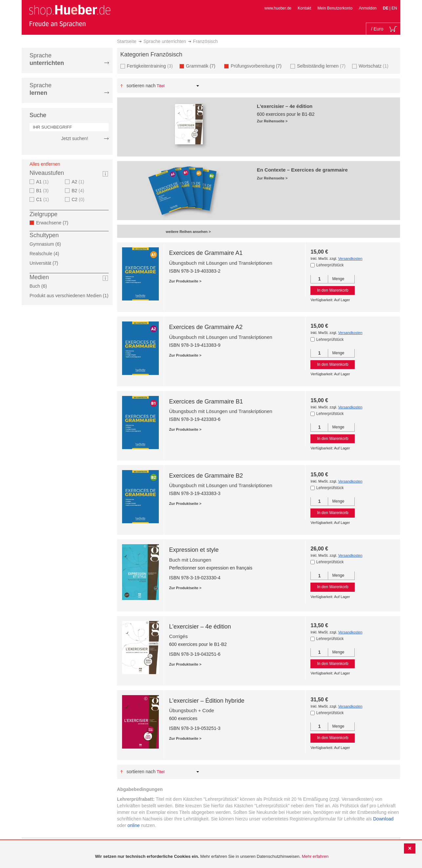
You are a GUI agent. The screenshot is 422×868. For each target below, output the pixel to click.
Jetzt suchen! (75, 138)
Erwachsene (54, 223)
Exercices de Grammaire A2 (206, 327)
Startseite (127, 41)
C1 (43, 199)
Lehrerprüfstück (330, 265)
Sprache (47, 59)
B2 (79, 191)
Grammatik (203, 66)
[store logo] (70, 16)
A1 (43, 182)
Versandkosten (350, 258)
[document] (212, 857)
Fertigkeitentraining (151, 66)
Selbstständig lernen (322, 66)
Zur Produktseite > (185, 281)
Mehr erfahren (315, 856)
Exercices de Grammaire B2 (206, 476)
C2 (79, 199)
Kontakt (304, 8)
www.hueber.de (278, 8)
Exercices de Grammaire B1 (206, 402)
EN (394, 8)
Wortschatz (374, 66)
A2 (79, 182)
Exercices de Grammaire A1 (206, 253)
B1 (43, 191)
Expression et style (194, 550)
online (133, 825)
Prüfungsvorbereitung (258, 66)
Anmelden (368, 8)
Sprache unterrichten (165, 41)
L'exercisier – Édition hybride (207, 701)
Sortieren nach (141, 86)
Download (383, 819)
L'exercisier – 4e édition (200, 627)
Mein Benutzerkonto (335, 8)
